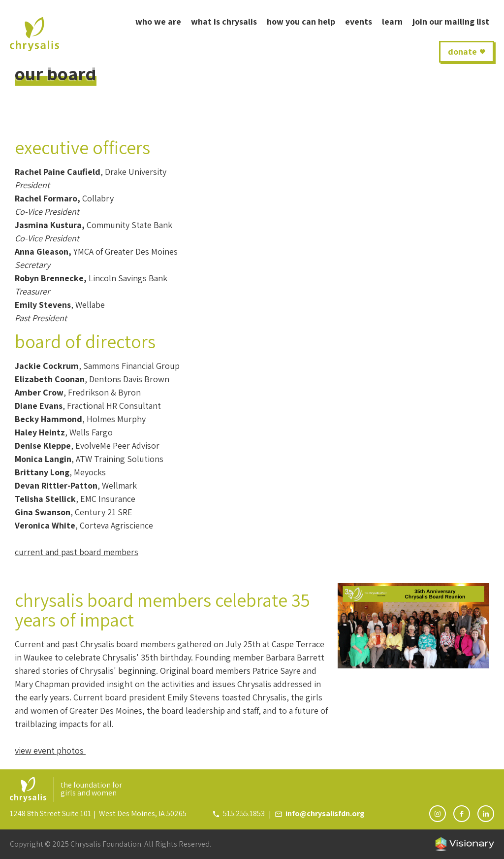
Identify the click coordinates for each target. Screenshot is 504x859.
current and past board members (77, 552)
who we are (158, 21)
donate (462, 51)
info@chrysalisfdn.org (325, 813)
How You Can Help (301, 21)
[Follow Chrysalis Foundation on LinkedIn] (486, 814)
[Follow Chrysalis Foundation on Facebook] (462, 814)
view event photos (50, 750)
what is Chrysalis (224, 21)
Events (359, 21)
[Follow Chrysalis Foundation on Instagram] (438, 814)
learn (392, 21)
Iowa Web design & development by (465, 844)
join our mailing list (451, 21)
